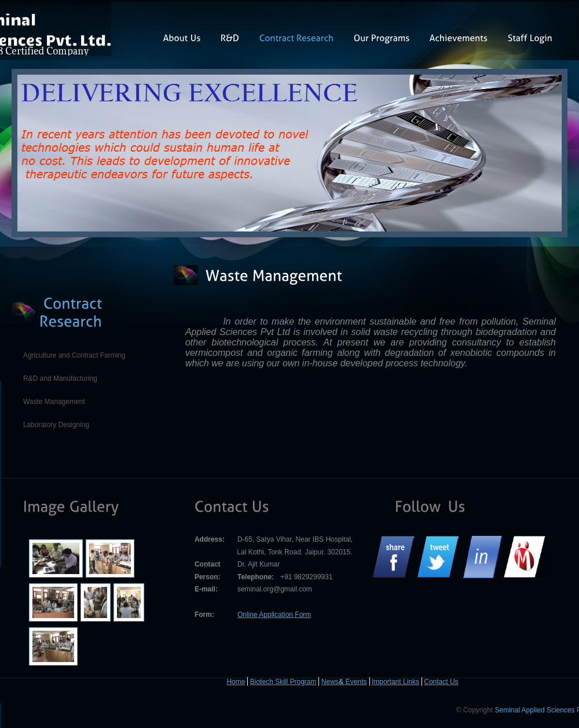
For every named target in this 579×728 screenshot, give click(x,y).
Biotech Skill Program (283, 682)
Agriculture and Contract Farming (74, 355)
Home (236, 682)
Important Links (395, 682)
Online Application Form (274, 615)
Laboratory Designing (56, 425)
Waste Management (54, 402)
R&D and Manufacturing (60, 378)
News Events (344, 682)
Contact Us (441, 682)
